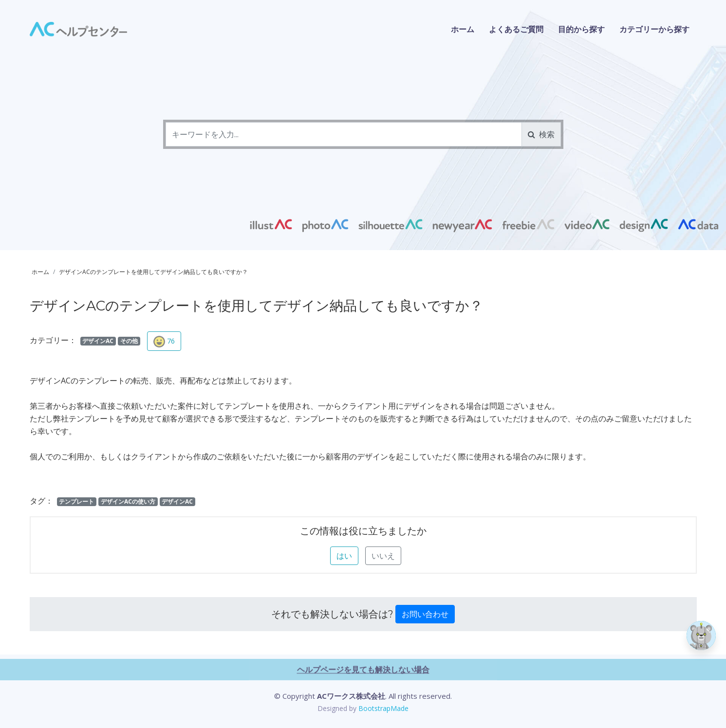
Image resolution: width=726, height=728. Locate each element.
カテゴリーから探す (654, 29)
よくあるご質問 (516, 29)
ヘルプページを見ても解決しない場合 (363, 716)
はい (344, 556)
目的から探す (581, 29)
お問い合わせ (425, 614)
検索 (541, 134)
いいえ (383, 556)
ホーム (463, 29)
